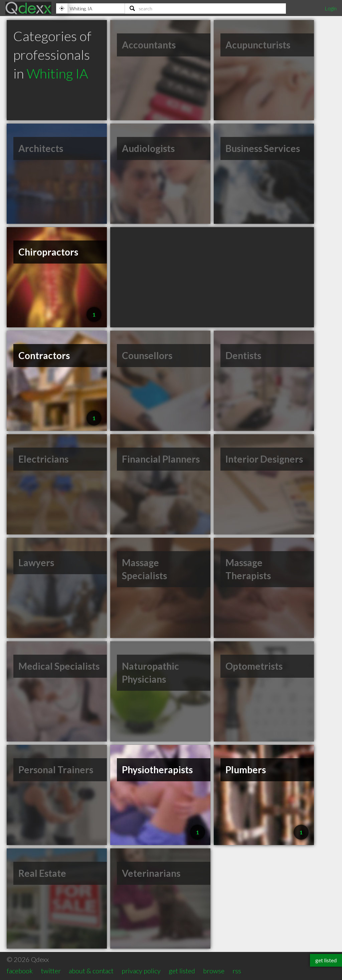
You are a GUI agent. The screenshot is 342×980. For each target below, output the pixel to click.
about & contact (91, 971)
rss (237, 971)
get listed (182, 971)
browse (214, 971)
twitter (51, 971)
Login (331, 8)
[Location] (90, 8)
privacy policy (141, 971)
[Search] (205, 8)
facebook (20, 971)
